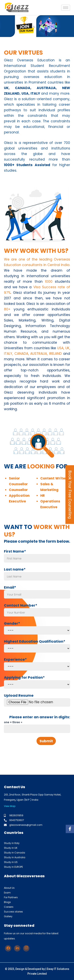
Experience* (37, 664)
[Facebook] (8, 948)
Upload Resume (37, 700)
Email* (37, 592)
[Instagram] (26, 948)
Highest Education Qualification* (37, 646)
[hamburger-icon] (66, 8)
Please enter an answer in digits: (40, 717)
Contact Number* (37, 610)
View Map (10, 806)
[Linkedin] (17, 948)
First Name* (37, 556)
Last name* (37, 574)
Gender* (37, 628)
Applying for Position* (37, 682)
